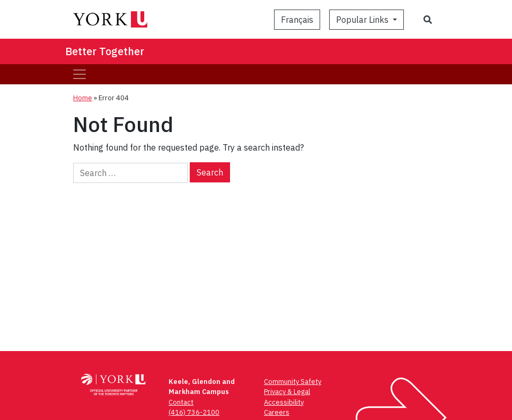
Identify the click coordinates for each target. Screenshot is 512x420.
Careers (277, 412)
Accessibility (284, 402)
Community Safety (293, 382)
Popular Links (363, 20)
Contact (181, 402)
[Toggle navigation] (80, 74)
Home (83, 98)
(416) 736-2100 (194, 412)
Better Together (105, 51)
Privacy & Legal (287, 392)
